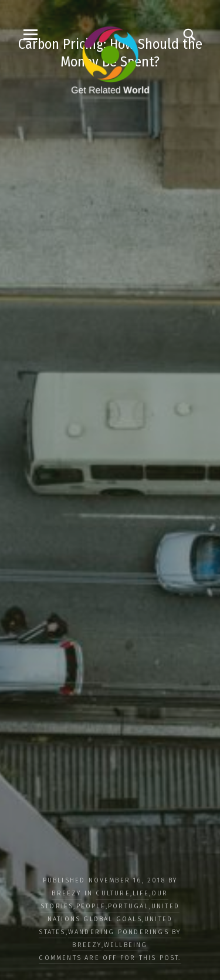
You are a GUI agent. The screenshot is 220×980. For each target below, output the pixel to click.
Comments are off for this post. (110, 958)
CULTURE (113, 893)
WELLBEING (126, 945)
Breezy (66, 893)
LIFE (141, 893)
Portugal (128, 906)
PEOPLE (91, 906)
